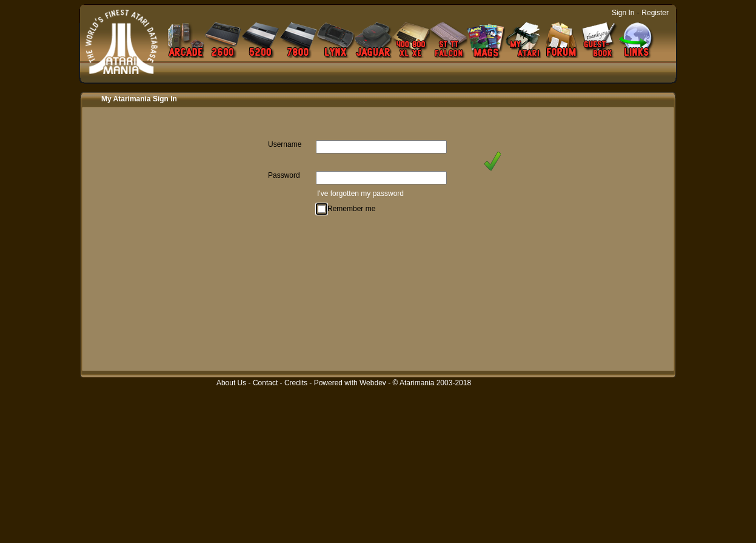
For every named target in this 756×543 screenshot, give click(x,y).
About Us (231, 383)
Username (285, 144)
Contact (265, 383)
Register (655, 13)
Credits (296, 383)
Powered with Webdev (350, 383)
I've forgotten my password (360, 194)
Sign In (623, 13)
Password (284, 175)
